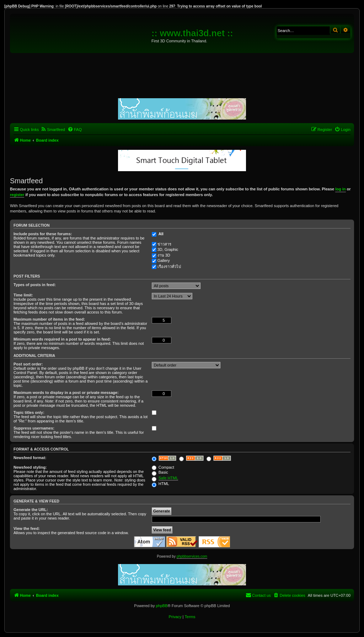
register (17, 195)
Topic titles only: (29, 412)
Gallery (164, 260)
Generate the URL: (31, 510)
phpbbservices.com (192, 556)
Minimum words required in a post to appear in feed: (62, 339)
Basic (160, 472)
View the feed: (27, 528)
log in (340, 189)
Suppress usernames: (34, 428)
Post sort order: (28, 364)
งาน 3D (164, 255)
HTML (160, 484)
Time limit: (23, 295)
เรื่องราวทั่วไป (169, 267)
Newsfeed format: (30, 458)
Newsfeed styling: (30, 467)
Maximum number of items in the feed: (49, 319)
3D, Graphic (168, 249)
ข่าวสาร (164, 244)
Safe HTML (168, 478)
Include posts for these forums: (43, 234)
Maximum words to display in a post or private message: (66, 393)
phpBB (162, 606)
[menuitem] (53, 130)
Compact (163, 467)
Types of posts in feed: (35, 285)
